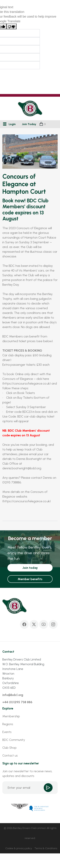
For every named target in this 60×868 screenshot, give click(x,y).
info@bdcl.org (13, 695)
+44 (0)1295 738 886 (17, 702)
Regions (8, 724)
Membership (11, 716)
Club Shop (9, 748)
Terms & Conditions (46, 848)
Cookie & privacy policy (19, 848)
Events (7, 732)
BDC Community (14, 740)
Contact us (10, 755)
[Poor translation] (12, 26)
